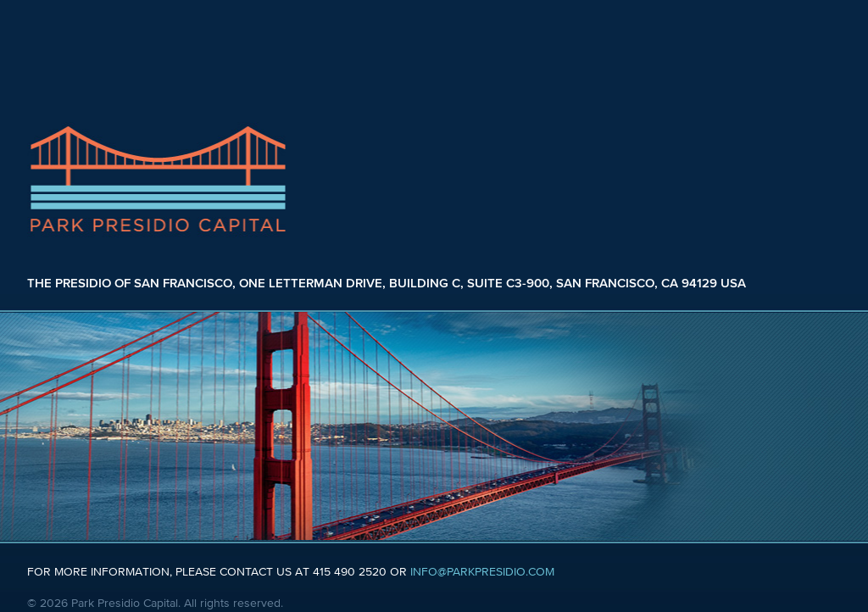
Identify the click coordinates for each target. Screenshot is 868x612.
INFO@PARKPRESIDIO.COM (482, 572)
